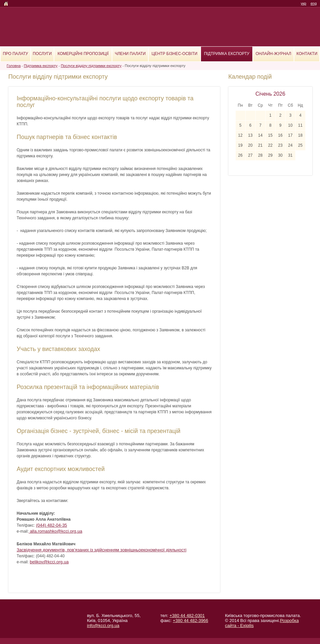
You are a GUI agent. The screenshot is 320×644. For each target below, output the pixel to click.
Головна (14, 66)
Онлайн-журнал (273, 54)
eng (314, 3)
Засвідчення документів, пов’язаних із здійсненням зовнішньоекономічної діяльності (101, 550)
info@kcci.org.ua (103, 625)
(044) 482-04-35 (51, 525)
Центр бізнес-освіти (174, 54)
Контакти (307, 54)
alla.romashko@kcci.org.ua (55, 531)
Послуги (42, 54)
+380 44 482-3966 (190, 620)
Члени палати (130, 54)
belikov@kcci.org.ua (49, 562)
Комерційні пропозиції (83, 54)
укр (303, 3)
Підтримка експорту (227, 54)
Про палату (15, 54)
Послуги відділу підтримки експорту (91, 66)
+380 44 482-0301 (187, 615)
